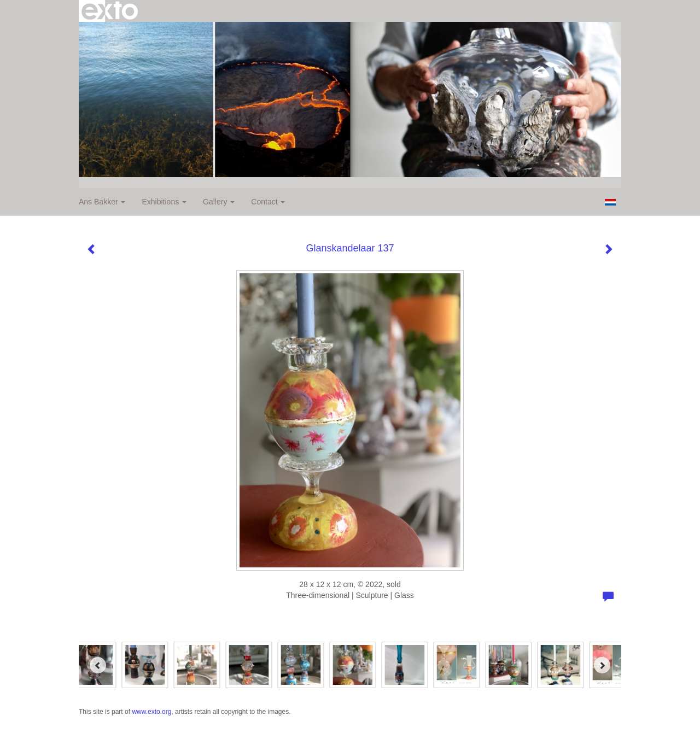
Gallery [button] (219, 202)
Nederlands (610, 202)
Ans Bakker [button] (102, 202)
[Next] (602, 665)
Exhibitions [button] (164, 202)
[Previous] (98, 665)
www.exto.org (151, 712)
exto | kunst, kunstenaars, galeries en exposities (110, 11)
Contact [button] (268, 202)
